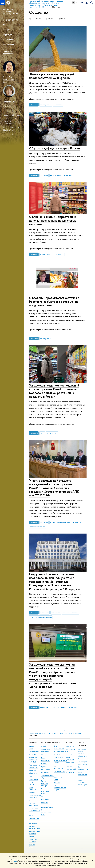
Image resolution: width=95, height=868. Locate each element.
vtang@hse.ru (13, 134)
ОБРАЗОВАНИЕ (48, 743)
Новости (78, 733)
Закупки (32, 776)
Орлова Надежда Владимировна (10, 78)
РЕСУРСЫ (70, 743)
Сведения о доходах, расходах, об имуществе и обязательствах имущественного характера (35, 808)
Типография (70, 763)
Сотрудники (8, 40)
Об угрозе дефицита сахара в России (54, 148)
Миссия (6, 25)
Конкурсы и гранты (58, 778)
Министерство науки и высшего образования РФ (83, 754)
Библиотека (70, 746)
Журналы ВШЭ (71, 769)
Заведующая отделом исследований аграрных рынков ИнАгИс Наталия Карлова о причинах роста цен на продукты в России (54, 391)
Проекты (62, 18)
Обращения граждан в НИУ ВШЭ (33, 782)
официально (56, 613)
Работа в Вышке (32, 846)
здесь (58, 859)
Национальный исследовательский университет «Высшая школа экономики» (56, 731)
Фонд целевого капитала (33, 790)
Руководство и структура (34, 753)
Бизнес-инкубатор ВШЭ (45, 791)
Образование (8, 44)
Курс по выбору (35, 18)
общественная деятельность (41, 617)
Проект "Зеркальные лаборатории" (9, 51)
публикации (62, 707)
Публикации (50, 18)
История (7, 30)
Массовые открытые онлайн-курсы (83, 782)
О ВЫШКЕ (33, 743)
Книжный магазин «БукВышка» (70, 757)
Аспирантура (46, 772)
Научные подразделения (38, 733)
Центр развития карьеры (44, 783)
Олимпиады (45, 755)
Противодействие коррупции (36, 796)
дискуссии (44, 175)
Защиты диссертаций (58, 767)
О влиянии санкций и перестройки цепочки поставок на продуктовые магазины (53, 220)
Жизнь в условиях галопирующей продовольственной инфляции (52, 76)
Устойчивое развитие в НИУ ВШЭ (33, 760)
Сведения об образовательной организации (35, 821)
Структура (7, 35)
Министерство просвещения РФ (83, 764)
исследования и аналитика (60, 522)
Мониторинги (58, 757)
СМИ (42, 433)
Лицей (44, 746)
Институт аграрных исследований (60, 733)
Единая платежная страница (33, 839)
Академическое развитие (59, 773)
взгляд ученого (46, 105)
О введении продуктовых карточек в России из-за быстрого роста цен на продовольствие (54, 301)
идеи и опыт (45, 707)
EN (77, 3)
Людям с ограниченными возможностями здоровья (35, 830)
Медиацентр (70, 766)
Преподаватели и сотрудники (35, 766)
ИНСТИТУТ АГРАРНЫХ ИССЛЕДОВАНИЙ (10, 12)
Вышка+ (44, 764)
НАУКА (57, 743)
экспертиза (58, 105)
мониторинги (45, 254)
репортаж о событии (38, 527)
